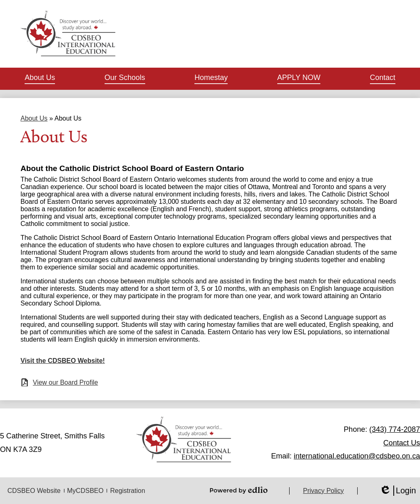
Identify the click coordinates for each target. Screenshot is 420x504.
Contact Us (402, 443)
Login (398, 491)
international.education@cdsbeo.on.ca (357, 456)
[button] (40, 79)
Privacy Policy (324, 491)
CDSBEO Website (34, 491)
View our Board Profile (65, 382)
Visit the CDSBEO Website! (63, 361)
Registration (127, 491)
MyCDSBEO (86, 491)
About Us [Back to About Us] (34, 118)
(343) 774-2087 (395, 429)
